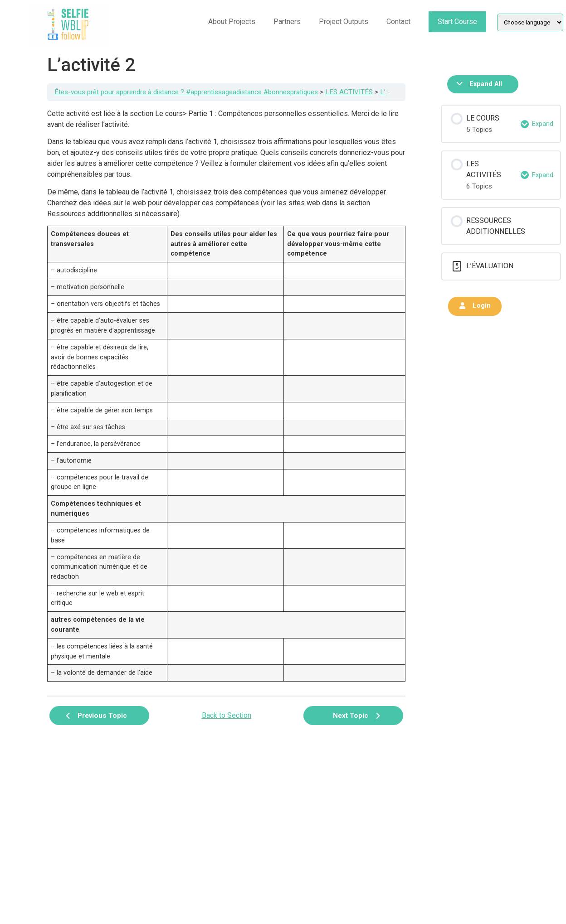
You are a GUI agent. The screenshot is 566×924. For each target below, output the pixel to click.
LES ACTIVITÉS (349, 92)
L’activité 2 (396, 92)
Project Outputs (344, 22)
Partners (287, 22)
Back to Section (227, 715)
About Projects (232, 22)
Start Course (457, 22)
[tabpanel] (226, 398)
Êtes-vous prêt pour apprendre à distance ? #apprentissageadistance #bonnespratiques (186, 92)
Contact (398, 22)
